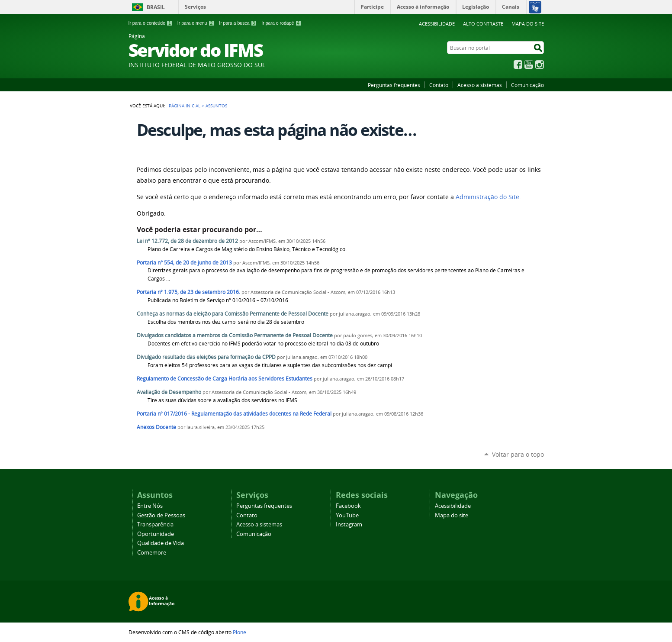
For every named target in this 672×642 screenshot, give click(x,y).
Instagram (540, 65)
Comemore (152, 553)
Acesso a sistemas (480, 85)
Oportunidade (156, 534)
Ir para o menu (196, 23)
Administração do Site (487, 197)
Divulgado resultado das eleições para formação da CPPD (206, 357)
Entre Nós (150, 506)
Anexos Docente (156, 427)
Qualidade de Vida (161, 543)
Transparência (155, 524)
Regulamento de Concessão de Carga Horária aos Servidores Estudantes (225, 379)
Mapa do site (528, 24)
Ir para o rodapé (281, 23)
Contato (439, 85)
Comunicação (527, 85)
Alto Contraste (483, 24)
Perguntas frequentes (394, 85)
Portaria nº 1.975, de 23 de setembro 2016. (188, 292)
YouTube (529, 65)
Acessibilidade (437, 24)
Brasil (156, 7)
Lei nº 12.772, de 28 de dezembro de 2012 (187, 241)
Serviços (195, 7)
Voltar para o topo (518, 454)
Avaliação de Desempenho (169, 392)
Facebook (518, 65)
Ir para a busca (238, 23)
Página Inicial (185, 106)
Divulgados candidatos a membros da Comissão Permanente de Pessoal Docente (235, 335)
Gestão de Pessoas (161, 515)
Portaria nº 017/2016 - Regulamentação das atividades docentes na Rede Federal (234, 414)
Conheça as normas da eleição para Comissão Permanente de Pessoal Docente (233, 314)
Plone (240, 632)
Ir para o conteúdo (151, 23)
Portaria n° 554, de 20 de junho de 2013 (184, 263)
